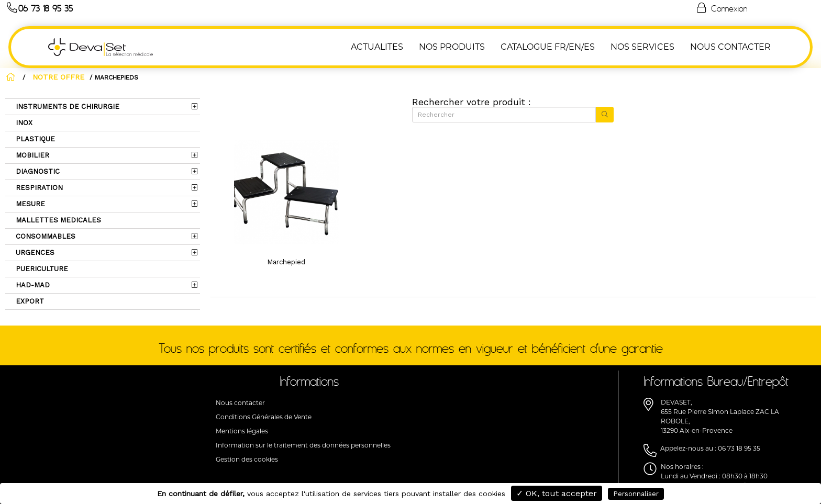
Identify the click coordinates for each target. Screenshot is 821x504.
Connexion (721, 8)
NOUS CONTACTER (730, 47)
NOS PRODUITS (452, 47)
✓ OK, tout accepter (557, 493)
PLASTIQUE (34, 139)
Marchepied (286, 262)
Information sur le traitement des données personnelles (303, 445)
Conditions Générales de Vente (264, 417)
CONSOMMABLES (45, 236)
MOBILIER (31, 155)
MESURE (29, 204)
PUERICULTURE (41, 269)
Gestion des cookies (247, 459)
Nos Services (642, 47)
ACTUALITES (377, 47)
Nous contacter (240, 403)
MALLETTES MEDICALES (57, 220)
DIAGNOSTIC (37, 171)
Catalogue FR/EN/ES (548, 47)
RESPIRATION (38, 188)
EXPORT (29, 301)
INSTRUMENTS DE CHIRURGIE (66, 107)
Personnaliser (636, 494)
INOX (23, 123)
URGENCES (34, 253)
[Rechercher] (504, 115)
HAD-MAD (32, 285)
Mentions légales (242, 431)
